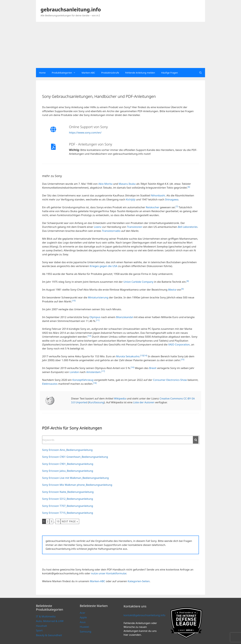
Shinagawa (172, 199)
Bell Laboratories (188, 227)
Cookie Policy (70, 636)
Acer (83, 613)
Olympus (95, 317)
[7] (177, 206)
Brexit (153, 368)
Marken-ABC (88, 73)
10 (58, 521)
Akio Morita (105, 184)
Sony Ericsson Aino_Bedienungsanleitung (67, 450)
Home (42, 73)
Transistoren (135, 227)
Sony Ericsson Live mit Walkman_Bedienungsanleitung (75, 478)
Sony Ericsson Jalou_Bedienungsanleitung (68, 471)
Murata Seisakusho (128, 356)
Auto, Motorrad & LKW (50, 621)
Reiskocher (153, 207)
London (74, 372)
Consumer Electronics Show (170, 380)
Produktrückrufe (110, 73)
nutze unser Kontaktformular (109, 573)
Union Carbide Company (138, 282)
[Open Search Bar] (201, 73)
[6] (189, 187)
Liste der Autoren (144, 402)
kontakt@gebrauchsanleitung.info (144, 615)
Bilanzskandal (124, 317)
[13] (142, 355)
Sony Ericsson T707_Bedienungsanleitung (68, 506)
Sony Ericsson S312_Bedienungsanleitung (68, 499)
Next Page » (70, 521)
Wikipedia (120, 398)
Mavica (172, 290)
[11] (98, 320)
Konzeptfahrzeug (83, 380)
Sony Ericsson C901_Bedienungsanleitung (68, 464)
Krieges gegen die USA (104, 266)
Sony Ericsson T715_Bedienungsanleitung (68, 513)
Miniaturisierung (98, 297)
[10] (74, 301)
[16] (132, 367)
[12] (89, 336)
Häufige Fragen (170, 73)
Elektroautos (50, 384)
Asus (83, 622)
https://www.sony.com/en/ (85, 133)
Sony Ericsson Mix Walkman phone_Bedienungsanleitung (77, 485)
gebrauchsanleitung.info (71, 9)
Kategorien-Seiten (139, 581)
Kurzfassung (96, 402)
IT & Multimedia (46, 616)
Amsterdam (94, 372)
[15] (183, 359)
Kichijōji (131, 199)
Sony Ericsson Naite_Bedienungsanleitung (68, 492)
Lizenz (98, 227)
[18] (95, 383)
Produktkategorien (65, 73)
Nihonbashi (158, 195)
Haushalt (41, 626)
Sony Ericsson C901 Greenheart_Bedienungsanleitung (75, 457)
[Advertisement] (120, 45)
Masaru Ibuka (127, 184)
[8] (188, 281)
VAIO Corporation (179, 344)
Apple (83, 617)
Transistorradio (111, 231)
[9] (182, 289)
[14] (145, 355)
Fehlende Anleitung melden (140, 73)
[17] (103, 371)
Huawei (84, 627)
